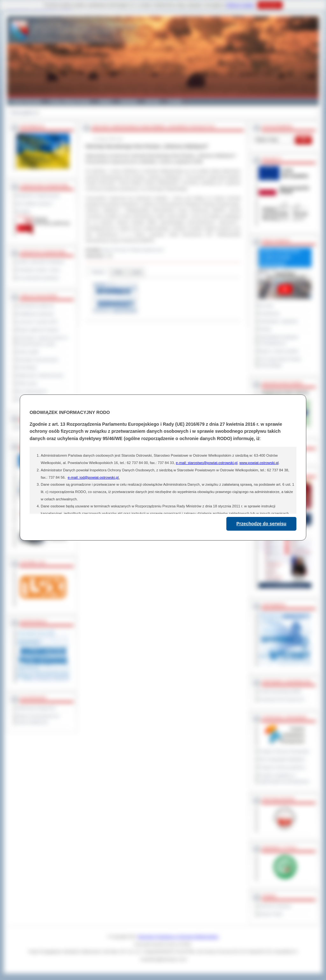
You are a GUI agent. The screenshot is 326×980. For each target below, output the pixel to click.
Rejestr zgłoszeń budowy (38, 330)
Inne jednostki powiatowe (38, 278)
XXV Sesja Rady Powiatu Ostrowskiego (280, 362)
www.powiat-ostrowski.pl (259, 463)
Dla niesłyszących (32, 391)
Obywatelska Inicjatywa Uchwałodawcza (278, 340)
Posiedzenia (269, 313)
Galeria (105, 101)
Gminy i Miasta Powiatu (70, 101)
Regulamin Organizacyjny (38, 195)
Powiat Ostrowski (26, 101)
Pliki (118, 272)
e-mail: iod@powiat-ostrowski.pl (93, 477)
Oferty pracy (27, 383)
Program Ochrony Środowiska (284, 751)
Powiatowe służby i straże (38, 270)
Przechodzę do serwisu (262, 524)
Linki (136, 272)
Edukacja (128, 101)
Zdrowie (152, 101)
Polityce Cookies (240, 5)
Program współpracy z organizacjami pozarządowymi (284, 778)
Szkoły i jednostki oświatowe (41, 262)
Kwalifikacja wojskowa (35, 314)
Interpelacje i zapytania (278, 321)
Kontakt (175, 101)
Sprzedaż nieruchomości (38, 360)
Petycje (265, 329)
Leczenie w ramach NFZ (37, 322)
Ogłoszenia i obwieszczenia (40, 375)
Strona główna (23, 113)
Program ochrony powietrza (282, 767)
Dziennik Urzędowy (275, 906)
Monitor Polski (271, 914)
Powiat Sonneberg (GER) (280, 691)
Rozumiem (270, 5)
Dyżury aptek (28, 352)
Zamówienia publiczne (35, 306)
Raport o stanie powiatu (279, 351)
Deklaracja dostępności (36, 708)
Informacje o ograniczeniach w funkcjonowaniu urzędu (42, 341)
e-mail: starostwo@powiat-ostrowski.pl (206, 463)
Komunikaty (27, 367)
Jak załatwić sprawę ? (35, 203)
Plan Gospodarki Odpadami (282, 759)
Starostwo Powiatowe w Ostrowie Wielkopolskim (178, 937)
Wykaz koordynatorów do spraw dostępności (38, 719)
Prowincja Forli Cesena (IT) (282, 699)
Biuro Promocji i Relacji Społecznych (133, 250)
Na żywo (266, 306)
